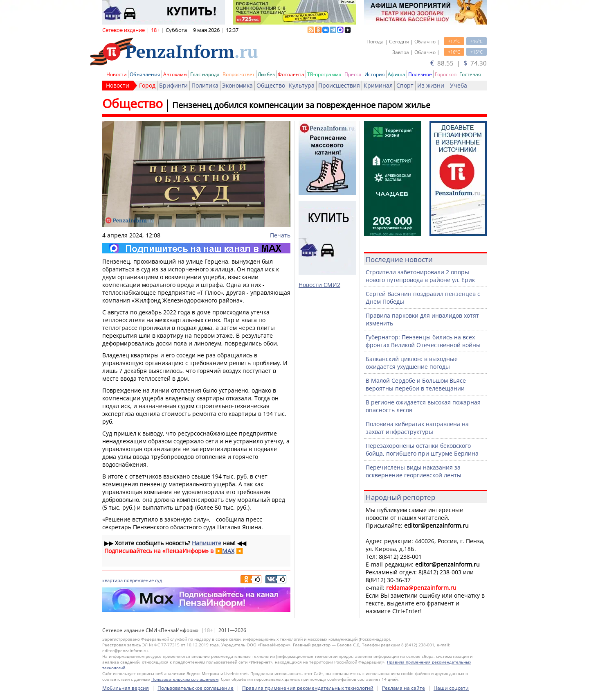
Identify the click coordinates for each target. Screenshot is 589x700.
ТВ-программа (324, 74)
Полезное (420, 74)
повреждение (139, 580)
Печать (280, 235)
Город (147, 85)
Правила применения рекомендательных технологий (308, 688)
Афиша (397, 74)
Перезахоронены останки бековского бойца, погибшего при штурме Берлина (422, 449)
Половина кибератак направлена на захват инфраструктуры (417, 428)
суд (158, 580)
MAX (228, 551)
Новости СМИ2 (319, 285)
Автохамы (175, 74)
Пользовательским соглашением (185, 679)
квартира (112, 580)
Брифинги (173, 85)
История (375, 74)
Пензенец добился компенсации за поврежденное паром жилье (301, 105)
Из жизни (431, 85)
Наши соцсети (451, 688)
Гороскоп (446, 74)
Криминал (378, 85)
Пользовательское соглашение (196, 688)
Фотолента (291, 74)
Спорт (405, 85)
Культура (302, 85)
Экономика (237, 85)
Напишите (207, 543)
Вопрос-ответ (239, 74)
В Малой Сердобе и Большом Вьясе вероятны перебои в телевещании (416, 384)
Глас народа (205, 74)
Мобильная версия (126, 688)
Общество (271, 85)
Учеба (459, 85)
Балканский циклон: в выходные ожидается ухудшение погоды (412, 363)
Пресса (353, 74)
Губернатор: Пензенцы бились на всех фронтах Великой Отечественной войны (423, 341)
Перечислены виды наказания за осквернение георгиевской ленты (414, 471)
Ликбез (266, 74)
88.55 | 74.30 (459, 63)
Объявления (145, 74)
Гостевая (470, 74)
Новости (117, 74)
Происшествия (339, 85)
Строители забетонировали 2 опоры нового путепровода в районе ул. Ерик (420, 276)
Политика (205, 85)
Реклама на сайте (404, 688)
